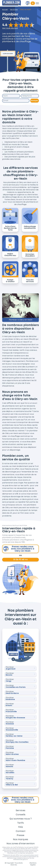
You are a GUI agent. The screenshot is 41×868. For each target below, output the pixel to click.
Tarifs (20, 823)
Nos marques (21, 839)
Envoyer (35, 100)
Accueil (5, 10)
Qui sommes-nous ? (21, 819)
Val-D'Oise (14, 10)
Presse (20, 835)
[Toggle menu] (37, 3)
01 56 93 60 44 (20, 560)
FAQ (20, 827)
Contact (21, 831)
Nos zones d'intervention (21, 844)
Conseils (21, 815)
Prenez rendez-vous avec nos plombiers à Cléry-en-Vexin (19, 549)
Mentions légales (33, 864)
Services (20, 810)
